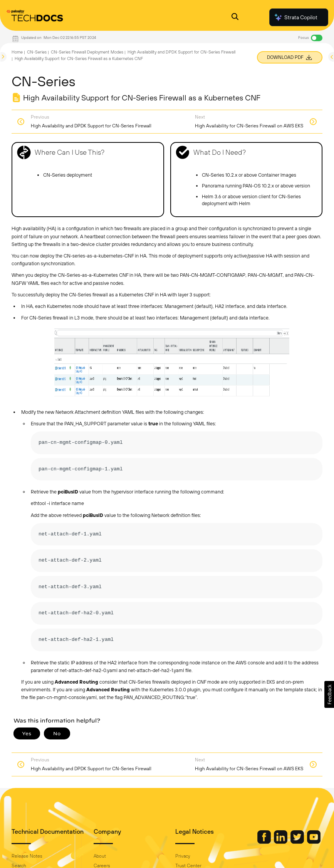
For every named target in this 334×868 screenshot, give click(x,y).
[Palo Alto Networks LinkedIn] (281, 842)
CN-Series (37, 52)
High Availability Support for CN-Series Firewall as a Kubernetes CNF (79, 59)
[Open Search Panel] (235, 18)
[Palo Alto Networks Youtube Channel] (314, 842)
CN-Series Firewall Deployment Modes (87, 52)
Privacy (183, 856)
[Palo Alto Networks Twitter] (298, 842)
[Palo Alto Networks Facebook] (265, 842)
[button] (329, 694)
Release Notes (27, 856)
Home (17, 52)
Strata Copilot (295, 17)
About (100, 856)
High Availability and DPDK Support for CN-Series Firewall (181, 52)
